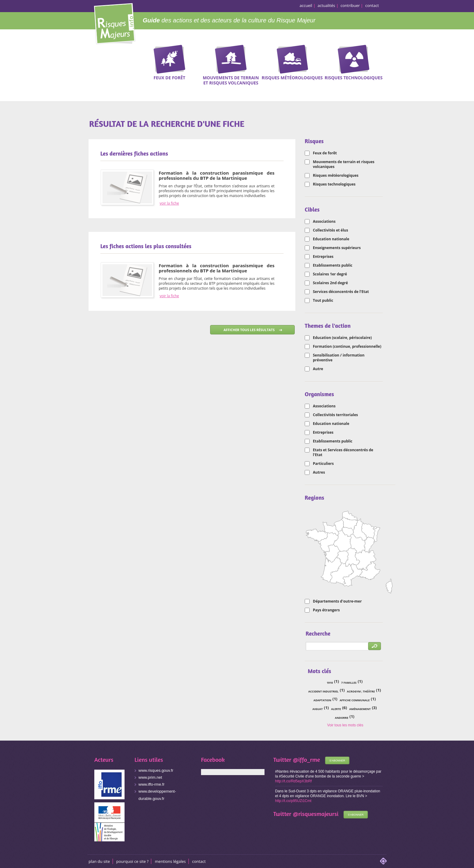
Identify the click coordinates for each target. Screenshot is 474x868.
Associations (324, 222)
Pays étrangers (326, 610)
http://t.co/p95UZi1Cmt (293, 801)
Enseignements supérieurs (337, 248)
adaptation (322, 700)
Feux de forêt (325, 153)
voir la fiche (169, 203)
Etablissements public (333, 265)
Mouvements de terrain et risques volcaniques (344, 164)
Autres (319, 472)
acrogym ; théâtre (361, 691)
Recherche (448, 64)
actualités (326, 5)
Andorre (342, 718)
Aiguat (318, 709)
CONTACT (199, 861)
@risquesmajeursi (316, 814)
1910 (330, 683)
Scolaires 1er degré (330, 274)
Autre (318, 369)
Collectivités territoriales (335, 415)
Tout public (323, 301)
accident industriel (323, 691)
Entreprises (323, 257)
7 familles (349, 683)
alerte (336, 709)
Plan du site (99, 861)
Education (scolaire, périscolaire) (342, 338)
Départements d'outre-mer (337, 601)
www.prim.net (150, 777)
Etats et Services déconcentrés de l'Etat (343, 452)
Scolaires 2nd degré (330, 283)
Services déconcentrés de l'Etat (341, 292)
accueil (306, 5)
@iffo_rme (307, 759)
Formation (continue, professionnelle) (347, 347)
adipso (383, 861)
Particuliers (323, 464)
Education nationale (331, 239)
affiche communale (354, 700)
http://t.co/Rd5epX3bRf (293, 781)
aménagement (360, 709)
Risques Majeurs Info (114, 23)
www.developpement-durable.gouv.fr (157, 795)
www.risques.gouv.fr (156, 770)
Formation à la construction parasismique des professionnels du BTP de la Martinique (217, 175)
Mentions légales (170, 861)
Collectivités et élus (330, 230)
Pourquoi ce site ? (133, 861)
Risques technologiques (334, 184)
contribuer (350, 5)
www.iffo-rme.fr (151, 784)
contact (372, 5)
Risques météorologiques (336, 176)
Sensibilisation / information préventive (339, 358)
